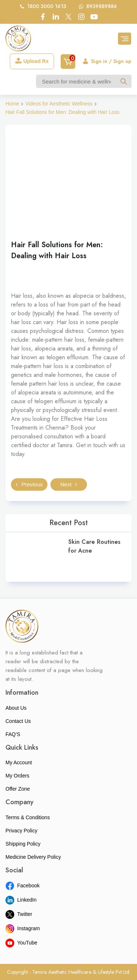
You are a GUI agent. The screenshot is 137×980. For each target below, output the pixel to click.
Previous (29, 484)
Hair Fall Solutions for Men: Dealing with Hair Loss (62, 112)
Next (69, 484)
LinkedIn (21, 900)
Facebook (22, 886)
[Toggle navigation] (125, 39)
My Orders (17, 776)
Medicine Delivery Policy (33, 857)
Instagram (23, 928)
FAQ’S (13, 734)
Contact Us (18, 721)
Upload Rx (32, 61)
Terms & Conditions (28, 817)
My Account (19, 762)
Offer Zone (18, 789)
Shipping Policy (23, 844)
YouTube (21, 943)
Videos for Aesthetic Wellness (59, 104)
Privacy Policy (21, 831)
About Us (16, 708)
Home (12, 104)
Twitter (19, 914)
